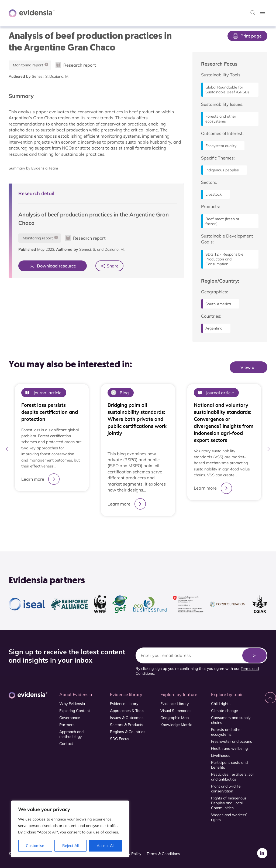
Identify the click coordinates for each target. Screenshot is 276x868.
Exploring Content (75, 711)
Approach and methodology (71, 734)
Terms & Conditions (163, 854)
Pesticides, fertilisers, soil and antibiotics (233, 777)
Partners (67, 725)
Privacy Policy (130, 854)
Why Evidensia (72, 704)
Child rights (221, 704)
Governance (70, 718)
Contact (66, 744)
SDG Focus (120, 739)
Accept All (106, 846)
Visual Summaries (176, 711)
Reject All (70, 846)
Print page (247, 36)
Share (113, 266)
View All (256, 378)
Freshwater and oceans (232, 741)
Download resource (53, 266)
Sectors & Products (127, 725)
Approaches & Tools (127, 711)
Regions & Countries (128, 732)
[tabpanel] (52, 450)
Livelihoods (221, 755)
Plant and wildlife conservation (226, 789)
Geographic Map (175, 718)
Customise (35, 846)
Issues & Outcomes (127, 718)
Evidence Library (124, 704)
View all (249, 367)
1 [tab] (135, 529)
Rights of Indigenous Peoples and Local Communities (229, 803)
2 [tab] (141, 529)
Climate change (225, 711)
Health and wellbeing (229, 748)
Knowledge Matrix (176, 725)
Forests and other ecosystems (226, 732)
